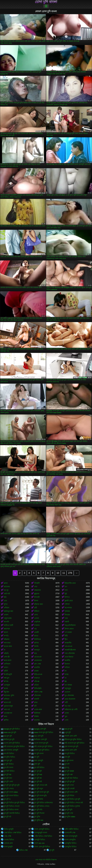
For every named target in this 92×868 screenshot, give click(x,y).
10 (58, 573)
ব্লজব (6, 583)
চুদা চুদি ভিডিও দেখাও (42, 806)
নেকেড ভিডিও (9, 840)
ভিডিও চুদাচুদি (9, 829)
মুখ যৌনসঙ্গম (69, 695)
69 (66, 681)
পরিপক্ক (37, 681)
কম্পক (6, 681)
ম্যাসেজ (37, 720)
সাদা (66, 590)
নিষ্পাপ (67, 597)
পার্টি (66, 702)
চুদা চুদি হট (7, 817)
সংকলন (37, 625)
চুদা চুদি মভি (38, 810)
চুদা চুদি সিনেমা (39, 813)
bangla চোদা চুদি (40, 729)
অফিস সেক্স (38, 692)
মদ (66, 671)
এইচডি (6, 653)
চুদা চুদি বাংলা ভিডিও (11, 796)
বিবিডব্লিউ (38, 688)
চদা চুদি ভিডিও (70, 753)
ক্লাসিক (6, 720)
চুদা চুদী (52, 850)
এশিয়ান (6, 608)
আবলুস (37, 650)
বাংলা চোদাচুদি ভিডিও (42, 829)
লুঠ (66, 594)
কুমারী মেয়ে (69, 601)
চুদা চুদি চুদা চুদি (70, 782)
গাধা (36, 587)
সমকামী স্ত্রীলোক (70, 650)
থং (66, 678)
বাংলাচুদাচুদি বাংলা (41, 833)
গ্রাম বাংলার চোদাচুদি (11, 750)
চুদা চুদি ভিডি (39, 799)
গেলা (66, 720)
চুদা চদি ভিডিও (39, 768)
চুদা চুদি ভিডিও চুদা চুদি (72, 799)
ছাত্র (36, 653)
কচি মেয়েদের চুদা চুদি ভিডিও (74, 743)
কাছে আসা (8, 660)
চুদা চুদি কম (38, 778)
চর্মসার (36, 643)
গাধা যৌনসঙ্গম (70, 653)
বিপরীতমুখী (8, 674)
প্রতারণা (67, 692)
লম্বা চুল (7, 678)
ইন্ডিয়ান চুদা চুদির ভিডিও (73, 739)
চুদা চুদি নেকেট (70, 789)
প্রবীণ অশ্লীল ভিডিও (72, 829)
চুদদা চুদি (37, 764)
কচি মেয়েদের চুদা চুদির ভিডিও (14, 746)
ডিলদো (67, 664)
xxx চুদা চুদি (8, 736)
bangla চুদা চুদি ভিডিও (12, 729)
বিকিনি (36, 716)
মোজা (67, 713)
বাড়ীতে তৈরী (8, 625)
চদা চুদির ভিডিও (9, 757)
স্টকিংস (37, 611)
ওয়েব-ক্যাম (38, 709)
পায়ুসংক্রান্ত (8, 618)
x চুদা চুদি (68, 732)
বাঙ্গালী (37, 699)
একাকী (36, 632)
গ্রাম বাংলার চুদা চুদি (71, 746)
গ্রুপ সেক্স (37, 664)
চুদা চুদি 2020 (69, 771)
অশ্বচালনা (37, 590)
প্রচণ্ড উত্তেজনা (70, 699)
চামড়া (36, 636)
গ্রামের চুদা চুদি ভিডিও (42, 750)
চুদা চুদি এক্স (69, 775)
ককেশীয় (67, 660)
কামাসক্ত (7, 629)
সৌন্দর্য (67, 604)
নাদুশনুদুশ (68, 688)
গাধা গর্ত (7, 709)
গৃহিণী (6, 671)
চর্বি (35, 706)
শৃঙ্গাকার (67, 611)
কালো (6, 632)
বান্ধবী (67, 622)
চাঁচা (5, 597)
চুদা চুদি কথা (8, 778)
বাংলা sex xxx (39, 843)
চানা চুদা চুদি (8, 761)
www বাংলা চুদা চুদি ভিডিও (44, 732)
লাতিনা (67, 667)
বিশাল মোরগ (69, 629)
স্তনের (6, 688)
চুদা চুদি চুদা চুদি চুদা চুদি (12, 785)
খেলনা (36, 618)
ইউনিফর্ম (37, 713)
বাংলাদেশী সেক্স (70, 833)
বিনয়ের (67, 615)
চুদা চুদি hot (38, 775)
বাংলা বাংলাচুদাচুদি (71, 836)
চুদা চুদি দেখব (69, 785)
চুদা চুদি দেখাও (9, 789)
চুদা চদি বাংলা (8, 768)
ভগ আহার (68, 685)
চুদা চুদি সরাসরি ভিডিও (12, 813)
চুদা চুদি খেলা (8, 782)
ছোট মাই (7, 594)
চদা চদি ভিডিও (9, 753)
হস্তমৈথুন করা (8, 611)
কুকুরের (37, 594)
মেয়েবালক (38, 660)
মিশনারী (37, 597)
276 (70, 573)
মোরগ (6, 667)
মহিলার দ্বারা (38, 604)
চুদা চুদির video (70, 817)
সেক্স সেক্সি (7, 836)
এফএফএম (68, 646)
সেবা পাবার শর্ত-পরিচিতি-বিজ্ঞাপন (46, 860)
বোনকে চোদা (8, 843)
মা (5, 650)
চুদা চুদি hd (7, 775)
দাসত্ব (67, 674)
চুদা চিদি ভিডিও (9, 771)
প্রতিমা (36, 685)
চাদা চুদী (67, 757)
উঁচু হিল (6, 692)
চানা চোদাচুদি (39, 761)
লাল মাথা (7, 643)
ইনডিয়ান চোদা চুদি (41, 739)
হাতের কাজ (8, 646)
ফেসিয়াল (7, 664)
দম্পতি (6, 636)
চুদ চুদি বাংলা (69, 761)
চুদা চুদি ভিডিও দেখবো (12, 806)
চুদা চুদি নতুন (39, 789)
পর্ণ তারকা (68, 632)
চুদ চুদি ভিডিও (9, 764)
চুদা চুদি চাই (38, 782)
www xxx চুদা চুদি (10, 732)
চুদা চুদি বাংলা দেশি (71, 792)
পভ (35, 629)
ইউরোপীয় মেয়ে (70, 583)
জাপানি (6, 622)
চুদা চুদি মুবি (69, 810)
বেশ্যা (36, 615)
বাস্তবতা (37, 678)
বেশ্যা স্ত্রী (7, 657)
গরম (66, 618)
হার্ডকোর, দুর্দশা (9, 695)
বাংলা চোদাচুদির (70, 840)
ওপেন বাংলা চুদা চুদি (41, 743)
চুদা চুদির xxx (39, 820)
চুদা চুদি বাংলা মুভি (40, 796)
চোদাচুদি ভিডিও (40, 840)
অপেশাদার (68, 608)
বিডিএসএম (38, 674)
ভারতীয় (37, 667)
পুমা (66, 716)
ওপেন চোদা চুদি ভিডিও (12, 743)
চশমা (36, 702)
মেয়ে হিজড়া (69, 657)
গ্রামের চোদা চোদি (71, 750)
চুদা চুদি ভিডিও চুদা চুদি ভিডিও (14, 803)
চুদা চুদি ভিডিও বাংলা (11, 810)
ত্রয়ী (36, 608)
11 (64, 573)
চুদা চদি (67, 764)
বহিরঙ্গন (7, 639)
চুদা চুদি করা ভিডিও (71, 778)
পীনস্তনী (37, 583)
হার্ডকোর (7, 587)
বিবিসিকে (37, 639)
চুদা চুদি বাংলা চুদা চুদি (41, 792)
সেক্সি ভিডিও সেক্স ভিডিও (43, 836)
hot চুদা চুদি (68, 729)
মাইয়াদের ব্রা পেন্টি (71, 709)
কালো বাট (7, 702)
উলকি (36, 646)
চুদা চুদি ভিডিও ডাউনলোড (43, 803)
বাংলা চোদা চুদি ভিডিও (42, 847)
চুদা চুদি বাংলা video (11, 792)
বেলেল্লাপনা (8, 713)
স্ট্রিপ (66, 639)
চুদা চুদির (37, 817)
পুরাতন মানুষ (8, 706)
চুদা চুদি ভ (7, 799)
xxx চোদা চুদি (39, 736)
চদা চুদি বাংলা (39, 753)
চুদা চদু (67, 768)
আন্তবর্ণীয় (68, 643)
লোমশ (6, 615)
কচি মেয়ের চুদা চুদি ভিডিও (43, 746)
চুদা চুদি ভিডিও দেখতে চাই (74, 803)
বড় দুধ (6, 590)
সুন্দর (6, 604)
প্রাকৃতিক (37, 622)
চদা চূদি (37, 757)
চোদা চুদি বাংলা (46, 2)
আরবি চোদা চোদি (71, 736)
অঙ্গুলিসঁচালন (70, 625)
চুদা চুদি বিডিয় (69, 796)
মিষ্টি (66, 636)
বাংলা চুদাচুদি (8, 847)
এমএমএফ (38, 657)
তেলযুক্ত (7, 685)
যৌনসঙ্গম (37, 695)
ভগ (66, 587)
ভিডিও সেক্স (23, 850)
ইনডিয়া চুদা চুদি (9, 739)
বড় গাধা (68, 706)
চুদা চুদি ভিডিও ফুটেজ (72, 806)
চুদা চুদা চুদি (38, 771)
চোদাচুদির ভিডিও (71, 843)
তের (5, 601)
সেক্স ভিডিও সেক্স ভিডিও (13, 833)
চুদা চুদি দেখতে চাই (41, 785)
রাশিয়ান (7, 699)
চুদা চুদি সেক (69, 813)
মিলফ (36, 601)
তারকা (36, 671)
